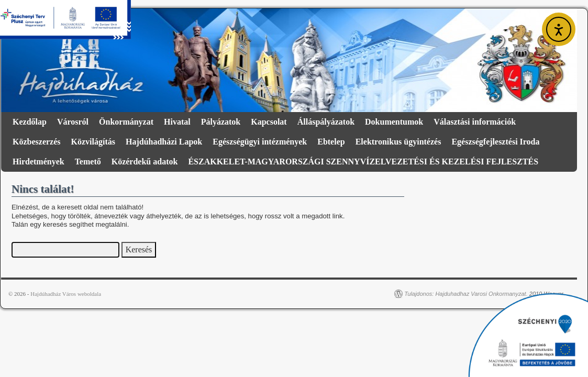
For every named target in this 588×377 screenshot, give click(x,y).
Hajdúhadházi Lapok (164, 142)
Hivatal (177, 122)
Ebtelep (331, 142)
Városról (73, 122)
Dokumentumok (394, 122)
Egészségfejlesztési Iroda (495, 142)
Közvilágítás (93, 142)
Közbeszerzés (37, 142)
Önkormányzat (126, 122)
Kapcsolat (269, 122)
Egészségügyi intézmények (260, 142)
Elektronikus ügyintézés (398, 142)
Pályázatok (221, 122)
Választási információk (475, 122)
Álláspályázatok (326, 122)
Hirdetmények (38, 162)
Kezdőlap (30, 122)
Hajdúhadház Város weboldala (66, 294)
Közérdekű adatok (145, 162)
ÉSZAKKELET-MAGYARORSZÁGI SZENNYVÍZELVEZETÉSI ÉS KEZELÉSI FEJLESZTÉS (363, 162)
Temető (88, 162)
